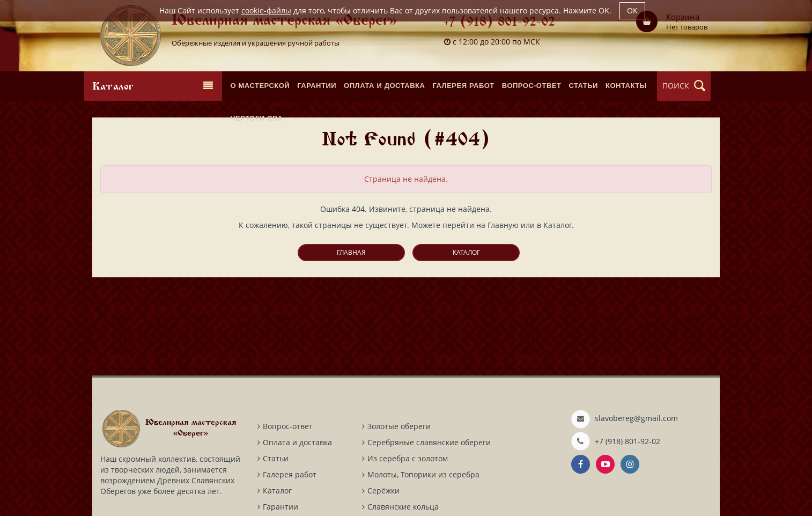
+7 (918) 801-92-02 (500, 23)
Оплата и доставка (297, 442)
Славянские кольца (403, 507)
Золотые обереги (399, 426)
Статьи (276, 458)
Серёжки (383, 491)
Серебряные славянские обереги (429, 442)
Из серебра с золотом (408, 458)
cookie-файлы (266, 10)
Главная (351, 252)
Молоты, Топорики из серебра (423, 474)
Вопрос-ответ (288, 426)
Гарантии (280, 507)
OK (632, 10)
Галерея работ (290, 474)
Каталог (466, 252)
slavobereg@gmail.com (636, 418)
